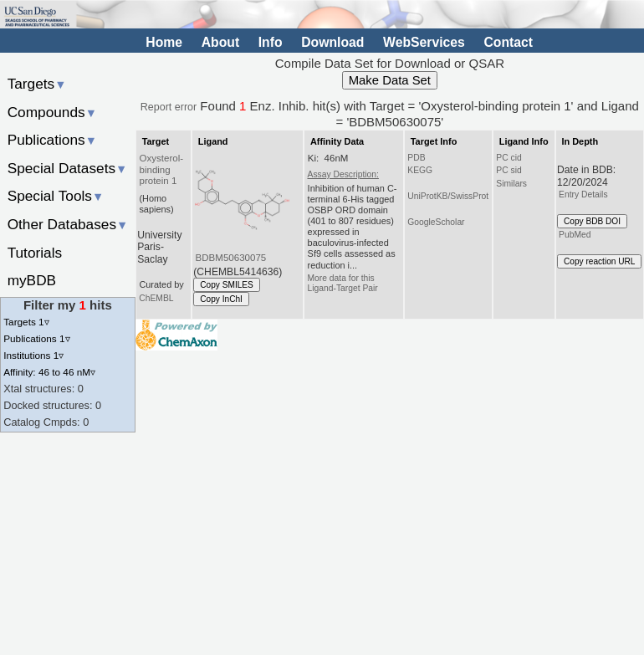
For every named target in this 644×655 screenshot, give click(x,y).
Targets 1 (26, 322)
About (220, 42)
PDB (416, 158)
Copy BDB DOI (592, 221)
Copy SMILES (227, 285)
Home (164, 42)
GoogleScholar (436, 222)
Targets (37, 84)
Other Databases (68, 224)
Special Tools (56, 196)
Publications (52, 140)
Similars (511, 184)
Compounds (52, 112)
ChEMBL (156, 298)
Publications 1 (36, 338)
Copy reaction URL (599, 261)
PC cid (509, 158)
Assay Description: (343, 174)
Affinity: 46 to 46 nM (49, 372)
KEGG (420, 170)
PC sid (509, 170)
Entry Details (583, 194)
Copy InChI (221, 299)
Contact (508, 42)
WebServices (424, 42)
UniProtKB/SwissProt (448, 196)
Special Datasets (68, 168)
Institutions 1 (33, 355)
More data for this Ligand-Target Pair (343, 283)
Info (271, 42)
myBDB (32, 280)
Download (332, 42)
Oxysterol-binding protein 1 (162, 170)
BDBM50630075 (231, 258)
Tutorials (35, 253)
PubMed (575, 235)
